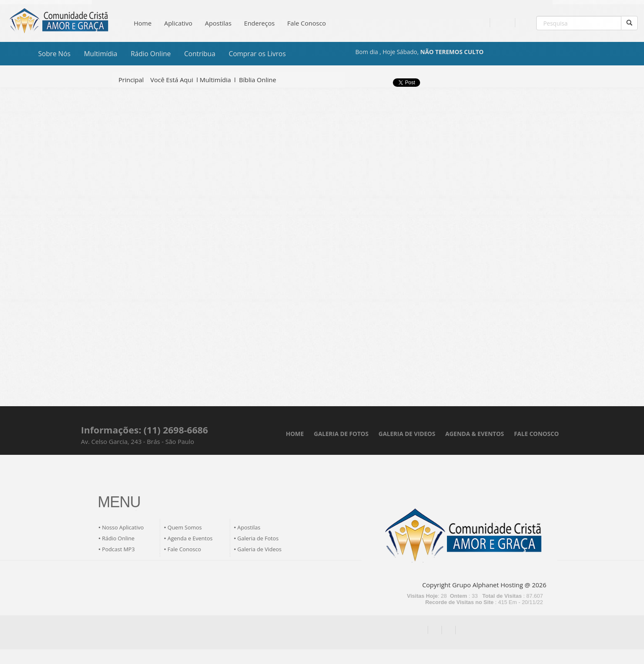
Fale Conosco (306, 23)
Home (143, 23)
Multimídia (101, 54)
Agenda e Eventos (190, 538)
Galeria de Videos (259, 549)
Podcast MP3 (118, 549)
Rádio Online (151, 54)
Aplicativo (178, 23)
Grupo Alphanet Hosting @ (491, 585)
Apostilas (218, 23)
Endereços (259, 23)
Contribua (200, 54)
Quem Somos (185, 527)
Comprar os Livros (257, 54)
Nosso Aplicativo (123, 527)
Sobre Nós (54, 54)
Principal (131, 80)
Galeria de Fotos (258, 538)
